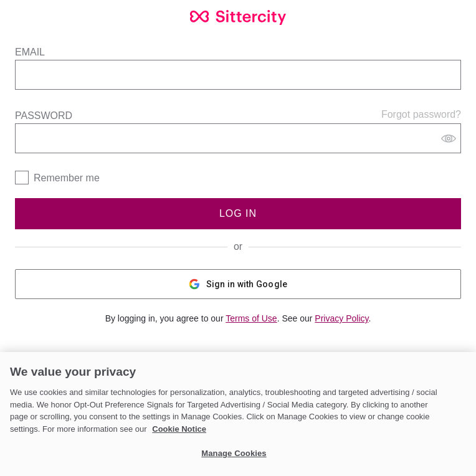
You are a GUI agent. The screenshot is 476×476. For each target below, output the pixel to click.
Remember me (67, 178)
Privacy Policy (341, 318)
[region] (238, 414)
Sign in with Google (238, 284)
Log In (238, 213)
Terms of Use (251, 318)
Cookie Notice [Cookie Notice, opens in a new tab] (179, 429)
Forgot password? (421, 114)
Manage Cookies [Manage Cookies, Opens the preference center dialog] (234, 453)
